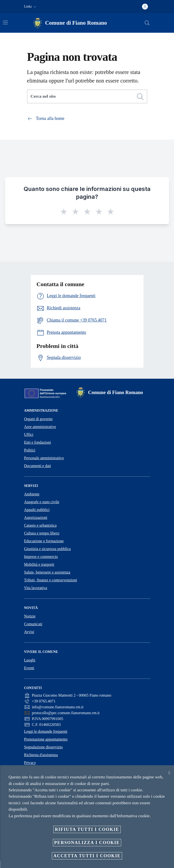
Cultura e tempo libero (42, 533)
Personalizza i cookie (87, 843)
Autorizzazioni (36, 518)
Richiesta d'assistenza (41, 755)
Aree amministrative (40, 427)
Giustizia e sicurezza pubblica (47, 549)
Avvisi (29, 632)
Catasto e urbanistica (40, 525)
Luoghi (30, 660)
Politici (30, 450)
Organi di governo (38, 419)
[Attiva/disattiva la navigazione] (5, 22)
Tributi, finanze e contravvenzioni (51, 580)
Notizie (30, 616)
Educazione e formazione (44, 541)
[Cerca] (147, 23)
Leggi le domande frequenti (46, 731)
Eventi (29, 668)
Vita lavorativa (36, 588)
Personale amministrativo (44, 458)
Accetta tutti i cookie (87, 856)
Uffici (29, 434)
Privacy (30, 763)
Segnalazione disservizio (44, 747)
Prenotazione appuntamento (46, 739)
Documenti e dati (38, 466)
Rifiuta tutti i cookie (87, 829)
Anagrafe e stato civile (42, 502)
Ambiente (32, 494)
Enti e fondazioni (38, 442)
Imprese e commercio (41, 557)
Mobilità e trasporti (39, 564)
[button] (31, 7)
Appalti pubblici (37, 510)
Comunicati (33, 624)
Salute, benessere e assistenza (47, 572)
